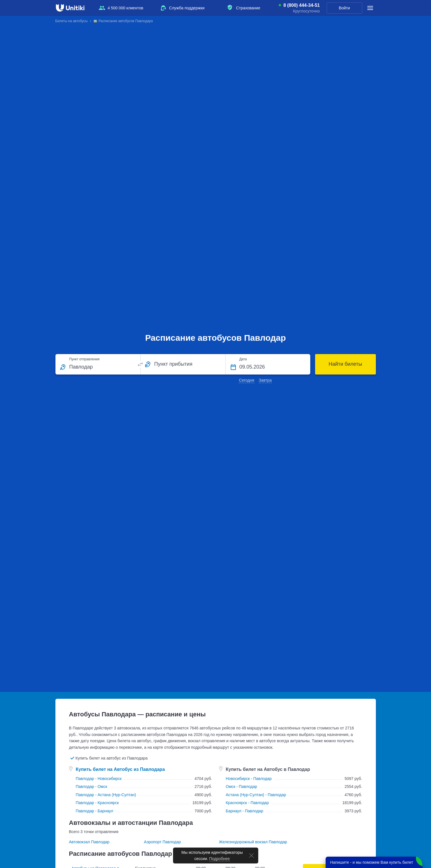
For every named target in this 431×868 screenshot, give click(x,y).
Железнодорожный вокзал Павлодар (253, 842)
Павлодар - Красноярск (97, 803)
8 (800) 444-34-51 (301, 5)
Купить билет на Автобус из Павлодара (120, 769)
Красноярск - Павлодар (247, 803)
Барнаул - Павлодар (245, 811)
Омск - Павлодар (242, 787)
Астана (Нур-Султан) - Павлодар (256, 795)
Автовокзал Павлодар (89, 842)
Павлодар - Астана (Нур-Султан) (106, 795)
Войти (344, 8)
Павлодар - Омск (92, 787)
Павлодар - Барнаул (95, 811)
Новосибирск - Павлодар (249, 779)
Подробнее (219, 859)
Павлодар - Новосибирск (99, 779)
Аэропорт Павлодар (163, 842)
